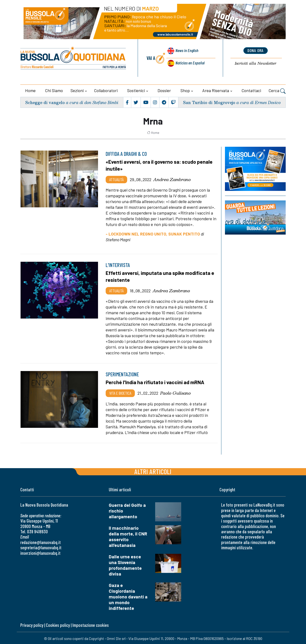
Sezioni (77, 90)
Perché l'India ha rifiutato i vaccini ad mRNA (157, 381)
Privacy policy (32, 624)
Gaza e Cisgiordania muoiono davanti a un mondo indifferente (128, 596)
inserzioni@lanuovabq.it (40, 552)
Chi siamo (54, 90)
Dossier (164, 90)
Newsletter (255, 64)
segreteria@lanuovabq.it (41, 547)
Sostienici (136, 90)
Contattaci (251, 90)
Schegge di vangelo (46, 102)
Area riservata (216, 90)
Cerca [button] (277, 91)
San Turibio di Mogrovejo (208, 102)
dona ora (256, 51)
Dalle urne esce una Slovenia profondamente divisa (125, 564)
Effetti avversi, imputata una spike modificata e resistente (161, 276)
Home (30, 90)
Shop (185, 90)
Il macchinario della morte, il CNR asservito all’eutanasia (128, 536)
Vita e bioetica (120, 392)
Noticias (190, 63)
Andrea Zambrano (172, 179)
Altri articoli (153, 470)
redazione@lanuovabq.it (41, 541)
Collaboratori (106, 90)
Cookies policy (58, 624)
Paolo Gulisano (175, 392)
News (186, 52)
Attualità (116, 179)
